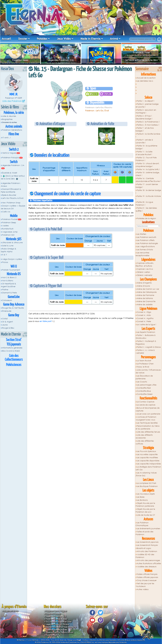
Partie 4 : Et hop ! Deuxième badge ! (144, 117)
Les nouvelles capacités (147, 454)
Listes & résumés (9, 116)
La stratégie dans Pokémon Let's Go (148, 468)
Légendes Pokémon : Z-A (61, 60)
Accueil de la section (146, 78)
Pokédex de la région (146, 218)
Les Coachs (142, 382)
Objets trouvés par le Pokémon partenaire (145, 505)
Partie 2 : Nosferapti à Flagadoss (146, 343)
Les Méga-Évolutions (146, 246)
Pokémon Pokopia (10, 158)
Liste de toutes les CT (146, 515)
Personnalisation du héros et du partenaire (148, 427)
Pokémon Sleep (20, 60)
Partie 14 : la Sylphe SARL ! (148, 169)
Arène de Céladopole (147, 292)
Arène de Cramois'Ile (146, 301)
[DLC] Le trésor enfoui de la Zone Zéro (13, 177)
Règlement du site (11, 611)
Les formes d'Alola (145, 250)
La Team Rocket (144, 361)
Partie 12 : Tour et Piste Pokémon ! (146, 159)
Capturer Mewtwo (145, 269)
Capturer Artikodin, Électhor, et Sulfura (145, 265)
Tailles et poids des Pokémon (145, 533)
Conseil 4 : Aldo (144, 315)
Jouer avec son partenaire (148, 414)
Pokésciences (14, 365)
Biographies (7, 119)
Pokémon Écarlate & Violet (57, 619)
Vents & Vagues (9, 153)
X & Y (4, 255)
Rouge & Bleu (8, 328)
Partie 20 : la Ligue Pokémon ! (144, 204)
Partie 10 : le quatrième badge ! (146, 147)
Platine (5, 290)
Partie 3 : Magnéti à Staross (149, 347)
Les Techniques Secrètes (147, 423)
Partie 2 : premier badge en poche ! (147, 105)
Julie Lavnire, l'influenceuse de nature (148, 371)
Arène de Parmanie (145, 295)
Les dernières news (145, 81)
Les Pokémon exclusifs (146, 237)
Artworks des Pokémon (147, 551)
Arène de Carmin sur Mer (148, 289)
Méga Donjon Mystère (12, 259)
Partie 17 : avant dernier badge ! (147, 186)
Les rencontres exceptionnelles (142, 254)
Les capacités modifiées (147, 458)
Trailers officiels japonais (147, 577)
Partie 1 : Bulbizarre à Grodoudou (146, 337)
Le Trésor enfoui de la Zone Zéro (142, 60)
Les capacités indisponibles (149, 464)
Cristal (5, 319)
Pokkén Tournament (11, 270)
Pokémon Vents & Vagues (56, 611)
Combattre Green (145, 394)
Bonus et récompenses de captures (148, 409)
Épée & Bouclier (9, 195)
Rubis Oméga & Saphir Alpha (8, 250)
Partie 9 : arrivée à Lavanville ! (144, 141)
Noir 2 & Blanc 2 (9, 277)
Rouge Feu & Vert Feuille (13, 308)
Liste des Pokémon (12, 101)
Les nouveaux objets (146, 494)
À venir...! (6, 138)
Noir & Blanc (8, 281)
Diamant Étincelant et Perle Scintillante (61, 627)
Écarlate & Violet (142, 52)
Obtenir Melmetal (144, 275)
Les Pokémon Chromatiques (142, 524)
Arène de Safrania (145, 298)
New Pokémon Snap (11, 203)
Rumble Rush (8, 229)
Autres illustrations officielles (149, 563)
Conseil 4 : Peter (144, 321)
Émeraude (7, 311)
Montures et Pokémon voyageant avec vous (146, 418)
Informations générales (12, 348)
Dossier (23, 39)
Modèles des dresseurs (147, 567)
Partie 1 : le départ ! (146, 101)
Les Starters (141, 234)
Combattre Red (144, 388)
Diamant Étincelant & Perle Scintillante (11, 191)
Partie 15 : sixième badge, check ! (148, 174)
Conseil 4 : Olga (144, 312)
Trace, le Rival (143, 367)
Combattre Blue (144, 391)
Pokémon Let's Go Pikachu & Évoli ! (60, 632)
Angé (79, 640)
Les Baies (141, 497)
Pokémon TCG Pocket (101, 60)
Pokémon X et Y (52, 635)
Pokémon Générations (12, 130)
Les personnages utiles (147, 385)
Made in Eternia (90, 39)
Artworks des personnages (148, 560)
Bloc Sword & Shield (11, 351)
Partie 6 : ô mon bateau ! (148, 125)
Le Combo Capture (146, 402)
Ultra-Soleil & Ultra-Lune (12, 243)
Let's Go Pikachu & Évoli (13, 198)
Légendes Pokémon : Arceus (11, 185)
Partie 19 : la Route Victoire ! (148, 198)
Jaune (5, 325)
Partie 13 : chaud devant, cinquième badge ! (148, 165)
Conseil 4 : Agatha (145, 318)
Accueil (6, 39)
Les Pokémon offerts (146, 240)
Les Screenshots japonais (148, 542)
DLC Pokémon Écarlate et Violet (59, 622)
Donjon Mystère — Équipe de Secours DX (13, 207)
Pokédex (42, 39)
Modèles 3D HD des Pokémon (145, 556)
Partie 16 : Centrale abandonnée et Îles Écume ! (148, 180)
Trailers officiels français (147, 574)
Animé (114, 39)
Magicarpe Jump (10, 232)
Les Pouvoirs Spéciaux (146, 451)
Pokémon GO (8, 235)
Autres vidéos (143, 589)
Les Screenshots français (147, 545)
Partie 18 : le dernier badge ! (148, 192)
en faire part (46, 321)
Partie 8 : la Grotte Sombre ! (148, 135)
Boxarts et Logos (144, 548)
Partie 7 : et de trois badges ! (145, 129)
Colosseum (7, 300)
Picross (5, 262)
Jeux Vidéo (64, 39)
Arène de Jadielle (145, 305)
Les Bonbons (142, 500)
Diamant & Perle (9, 293)
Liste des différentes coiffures (145, 442)
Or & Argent (7, 322)
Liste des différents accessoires (144, 436)
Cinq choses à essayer (147, 580)
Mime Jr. (14, 94)
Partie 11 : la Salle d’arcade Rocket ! (144, 153)
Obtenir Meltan (143, 272)
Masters (5, 226)
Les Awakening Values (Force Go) (146, 474)
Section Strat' (14, 340)
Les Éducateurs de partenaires (144, 377)
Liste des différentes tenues (148, 432)
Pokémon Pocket (10, 219)
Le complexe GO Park (146, 483)
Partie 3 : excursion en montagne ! (146, 111)
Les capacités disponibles (148, 461)
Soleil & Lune (8, 246)
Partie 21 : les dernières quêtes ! (146, 209)
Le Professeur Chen (145, 364)
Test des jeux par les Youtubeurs (145, 585)
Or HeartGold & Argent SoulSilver (8, 285)
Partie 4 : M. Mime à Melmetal (145, 352)
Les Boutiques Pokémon (147, 486)
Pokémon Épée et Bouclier (56, 630)
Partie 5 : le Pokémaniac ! (148, 122)
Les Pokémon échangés (147, 243)
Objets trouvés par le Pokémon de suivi (145, 511)
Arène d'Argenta (144, 283)
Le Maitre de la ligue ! (146, 325)
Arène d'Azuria (143, 286)
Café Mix (6, 212)
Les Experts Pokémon (146, 332)
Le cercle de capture (146, 405)
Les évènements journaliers (148, 529)
